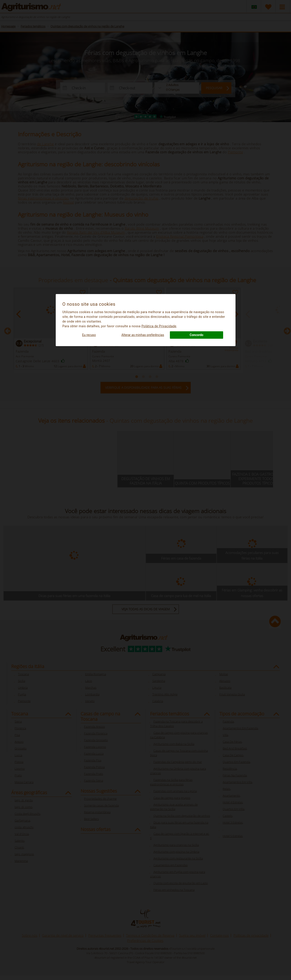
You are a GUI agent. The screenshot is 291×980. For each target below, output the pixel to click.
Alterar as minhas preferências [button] (143, 335)
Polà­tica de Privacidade (159, 326)
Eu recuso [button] (89, 335)
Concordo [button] (197, 335)
